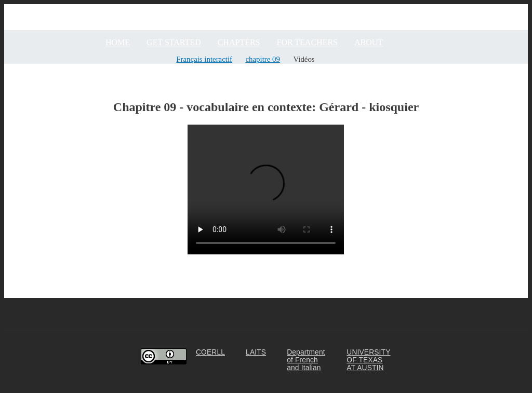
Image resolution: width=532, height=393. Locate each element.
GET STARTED (174, 42)
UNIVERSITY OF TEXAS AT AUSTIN (368, 360)
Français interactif (204, 59)
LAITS (256, 352)
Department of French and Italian (306, 360)
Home (118, 42)
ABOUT (369, 42)
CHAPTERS (239, 42)
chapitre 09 (263, 59)
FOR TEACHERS (307, 42)
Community (508, 9)
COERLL (210, 352)
